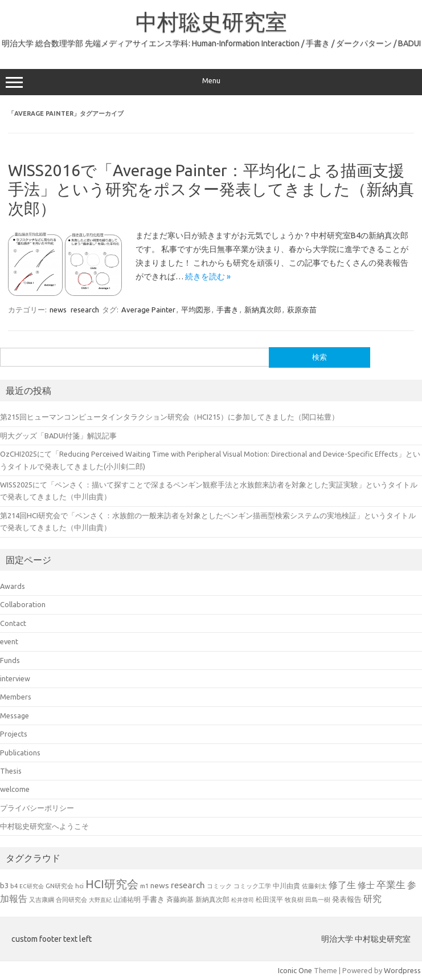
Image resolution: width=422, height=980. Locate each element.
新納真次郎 (263, 310)
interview (15, 678)
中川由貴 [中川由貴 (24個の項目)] (286, 886)
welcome (15, 789)
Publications (20, 753)
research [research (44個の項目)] (188, 885)
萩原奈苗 (302, 310)
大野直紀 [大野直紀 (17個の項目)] (100, 900)
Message (15, 715)
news (58, 310)
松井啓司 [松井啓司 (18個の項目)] (243, 900)
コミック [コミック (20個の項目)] (219, 886)
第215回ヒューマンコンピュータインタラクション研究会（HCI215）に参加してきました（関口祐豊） (169, 417)
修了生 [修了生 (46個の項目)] (342, 885)
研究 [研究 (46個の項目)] (372, 898)
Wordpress (402, 970)
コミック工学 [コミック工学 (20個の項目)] (252, 886)
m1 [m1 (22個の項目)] (144, 886)
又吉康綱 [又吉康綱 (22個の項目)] (42, 899)
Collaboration (23, 604)
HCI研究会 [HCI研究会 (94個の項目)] (112, 884)
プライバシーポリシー (37, 808)
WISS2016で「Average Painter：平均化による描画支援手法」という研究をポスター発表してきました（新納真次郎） (211, 189)
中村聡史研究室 (211, 22)
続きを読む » (208, 276)
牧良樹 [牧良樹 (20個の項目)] (294, 900)
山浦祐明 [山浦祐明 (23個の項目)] (127, 899)
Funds (10, 660)
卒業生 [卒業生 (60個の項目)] (391, 885)
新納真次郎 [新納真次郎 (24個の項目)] (212, 899)
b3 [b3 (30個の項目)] (4, 885)
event (9, 641)
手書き (228, 310)
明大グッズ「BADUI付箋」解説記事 (58, 436)
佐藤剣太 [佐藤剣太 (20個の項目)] (314, 886)
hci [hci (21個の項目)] (79, 886)
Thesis (11, 771)
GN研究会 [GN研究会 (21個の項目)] (60, 886)
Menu (211, 82)
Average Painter (148, 310)
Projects (14, 734)
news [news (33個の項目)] (160, 885)
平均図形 (196, 310)
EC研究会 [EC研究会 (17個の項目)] (32, 886)
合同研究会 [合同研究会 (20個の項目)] (71, 900)
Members (16, 697)
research (85, 310)
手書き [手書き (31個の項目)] (153, 899)
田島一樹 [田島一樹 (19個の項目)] (318, 900)
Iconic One (295, 970)
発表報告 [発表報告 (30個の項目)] (347, 899)
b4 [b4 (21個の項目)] (14, 886)
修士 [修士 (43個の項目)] (366, 885)
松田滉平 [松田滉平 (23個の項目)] (269, 899)
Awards (13, 586)
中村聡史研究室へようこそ (44, 826)
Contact (13, 623)
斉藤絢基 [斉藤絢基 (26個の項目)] (180, 899)
